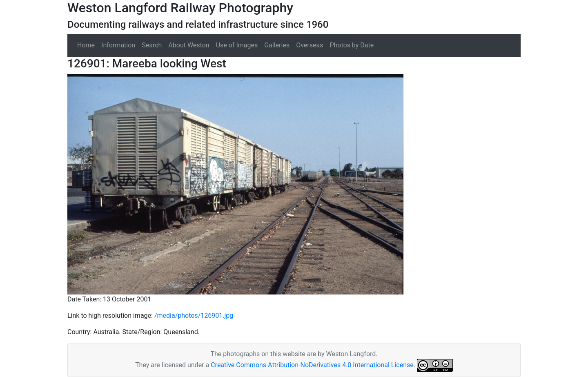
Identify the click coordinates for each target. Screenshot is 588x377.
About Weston (189, 45)
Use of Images (237, 45)
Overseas (310, 45)
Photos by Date (352, 45)
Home (86, 45)
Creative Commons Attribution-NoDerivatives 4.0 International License (312, 365)
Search (152, 45)
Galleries (277, 45)
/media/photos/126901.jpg (194, 316)
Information (118, 45)
